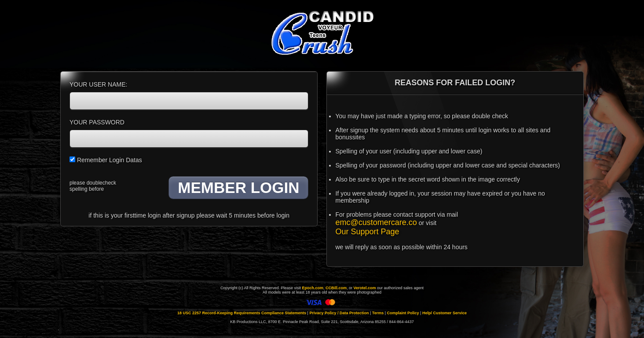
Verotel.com (365, 288)
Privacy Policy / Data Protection (339, 313)
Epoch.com (313, 288)
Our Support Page (368, 232)
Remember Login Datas (106, 160)
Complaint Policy (403, 313)
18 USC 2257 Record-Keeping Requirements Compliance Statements (242, 313)
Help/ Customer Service (445, 313)
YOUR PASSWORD (97, 122)
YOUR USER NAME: (98, 84)
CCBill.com (336, 288)
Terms (378, 313)
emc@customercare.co (376, 222)
